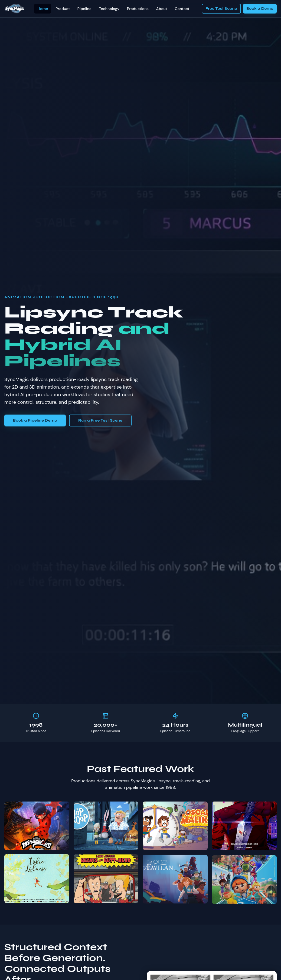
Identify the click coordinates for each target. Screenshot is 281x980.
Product (63, 9)
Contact (182, 9)
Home (43, 9)
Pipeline (84, 9)
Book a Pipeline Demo (35, 420)
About (162, 9)
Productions (138, 9)
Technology (109, 9)
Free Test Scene (221, 9)
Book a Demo (260, 9)
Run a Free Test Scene (100, 420)
